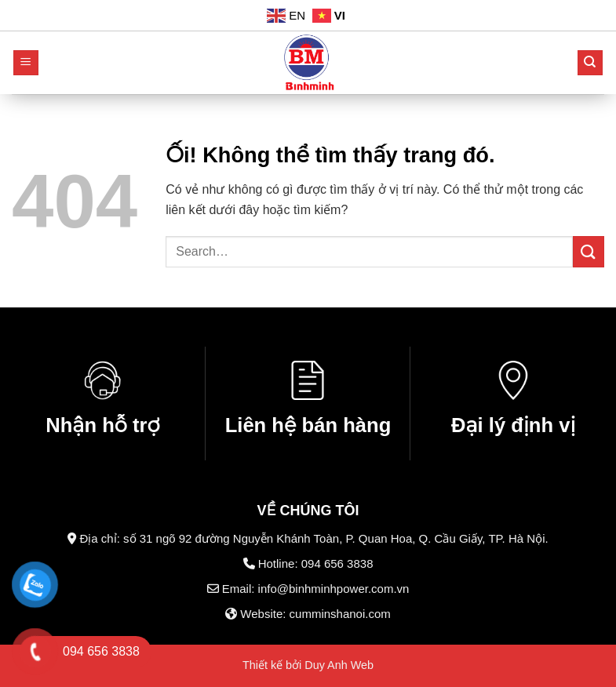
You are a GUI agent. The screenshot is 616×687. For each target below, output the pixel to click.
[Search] (590, 63)
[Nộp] (589, 251)
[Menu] (26, 63)
